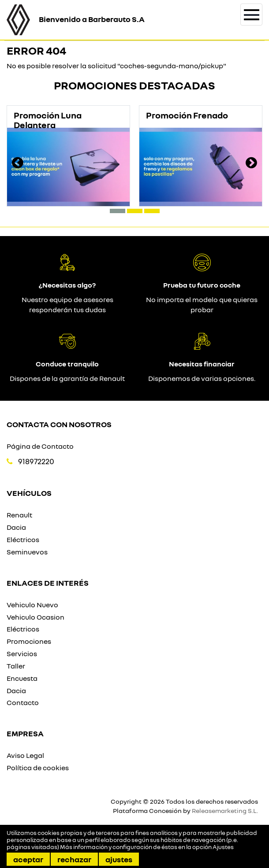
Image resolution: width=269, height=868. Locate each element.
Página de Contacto (40, 446)
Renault (19, 515)
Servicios (22, 654)
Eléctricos (23, 539)
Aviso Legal (25, 755)
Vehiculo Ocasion (35, 617)
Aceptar (28, 859)
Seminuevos (27, 552)
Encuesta (22, 678)
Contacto (23, 702)
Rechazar (74, 859)
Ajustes (119, 859)
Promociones (29, 641)
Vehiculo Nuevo (32, 605)
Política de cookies (38, 768)
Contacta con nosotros (59, 424)
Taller (16, 666)
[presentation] (18, 164)
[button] (118, 211)
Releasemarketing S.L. (225, 811)
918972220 (36, 461)
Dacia (16, 527)
